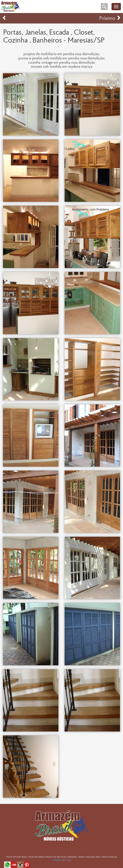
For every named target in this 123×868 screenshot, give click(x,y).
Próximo (110, 19)
